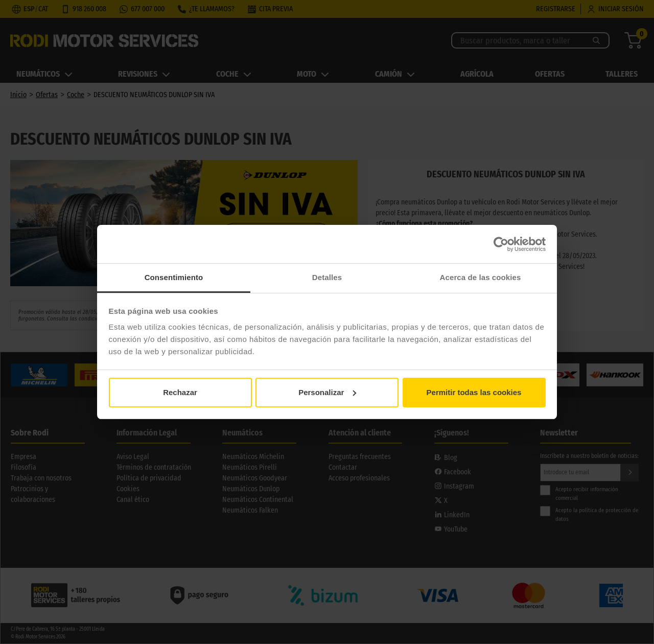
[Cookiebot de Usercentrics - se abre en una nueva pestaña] (501, 244)
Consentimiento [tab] (174, 277)
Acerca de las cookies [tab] (481, 277)
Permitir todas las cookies (474, 392)
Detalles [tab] (327, 277)
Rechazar (180, 392)
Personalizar (327, 392)
